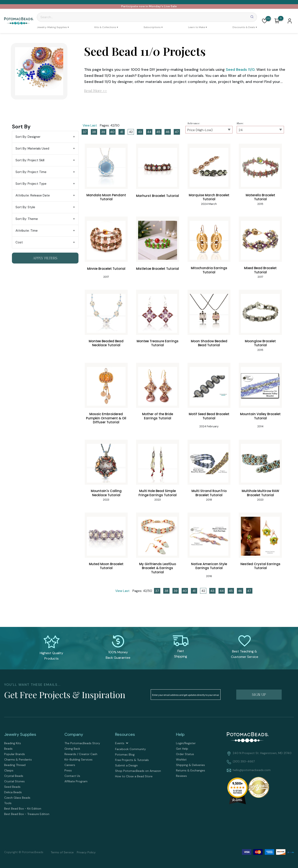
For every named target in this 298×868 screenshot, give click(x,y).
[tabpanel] (149, 358)
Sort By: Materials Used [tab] (32, 149)
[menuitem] (53, 27)
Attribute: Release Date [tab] (33, 195)
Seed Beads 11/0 (240, 70)
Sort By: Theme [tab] (27, 219)
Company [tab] (74, 734)
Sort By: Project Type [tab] (31, 184)
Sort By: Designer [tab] (28, 137)
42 (131, 132)
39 (103, 132)
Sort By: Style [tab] (25, 207)
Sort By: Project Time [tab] (31, 172)
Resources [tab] (125, 734)
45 (158, 132)
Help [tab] (180, 734)
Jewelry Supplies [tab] (20, 734)
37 (85, 132)
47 (177, 132)
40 (112, 132)
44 (149, 132)
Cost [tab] (19, 242)
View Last (90, 125)
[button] (265, 21)
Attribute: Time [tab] (27, 231)
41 (122, 132)
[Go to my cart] (281, 18)
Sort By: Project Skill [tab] (30, 160)
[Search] (147, 17)
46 (168, 132)
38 (94, 132)
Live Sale (170, 6)
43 (140, 132)
